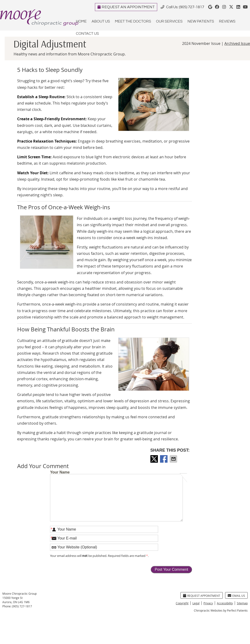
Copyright (182, 603)
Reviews (227, 21)
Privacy (208, 603)
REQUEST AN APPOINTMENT (126, 7)
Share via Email (174, 459)
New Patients (201, 21)
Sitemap (242, 603)
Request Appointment (202, 596)
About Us (101, 21)
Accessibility (225, 603)
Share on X (155, 459)
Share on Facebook (164, 459)
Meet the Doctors (133, 21)
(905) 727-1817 (192, 7)
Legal (196, 603)
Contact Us (87, 34)
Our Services (169, 21)
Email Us (236, 596)
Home (81, 21)
